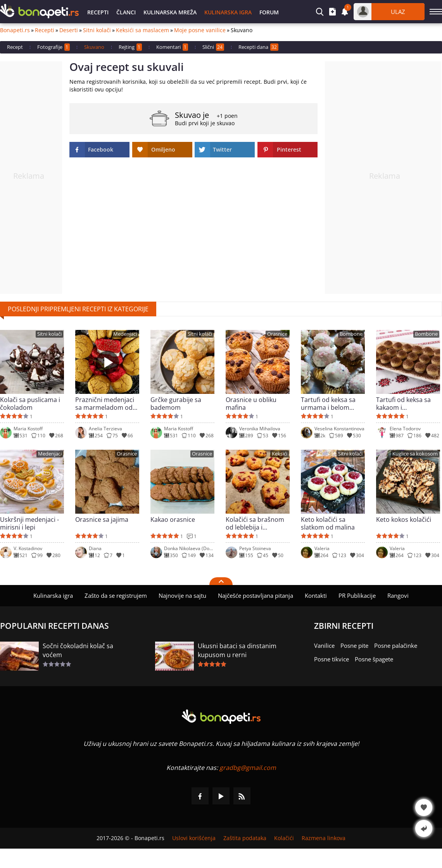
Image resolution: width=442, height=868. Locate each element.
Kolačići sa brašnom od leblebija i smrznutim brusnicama (255, 523)
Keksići (280, 454)
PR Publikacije (357, 595)
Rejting (130, 47)
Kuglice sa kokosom (415, 454)
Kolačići (284, 838)
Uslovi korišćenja (194, 838)
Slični (213, 47)
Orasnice (277, 334)
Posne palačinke (396, 645)
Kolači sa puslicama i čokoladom (30, 404)
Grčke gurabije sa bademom (176, 404)
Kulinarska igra (228, 12)
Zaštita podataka (245, 838)
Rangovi (398, 595)
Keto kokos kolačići (404, 520)
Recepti (98, 12)
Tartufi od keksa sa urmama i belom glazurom (328, 404)
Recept (15, 47)
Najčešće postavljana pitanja (256, 595)
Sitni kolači (97, 30)
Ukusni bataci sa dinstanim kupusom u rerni (237, 650)
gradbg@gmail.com (248, 768)
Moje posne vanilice (200, 30)
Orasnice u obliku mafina (251, 404)
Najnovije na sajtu (182, 595)
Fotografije (54, 47)
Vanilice (324, 645)
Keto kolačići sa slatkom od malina (328, 523)
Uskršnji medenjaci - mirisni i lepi (29, 523)
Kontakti (316, 595)
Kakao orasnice (173, 520)
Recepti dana (258, 47)
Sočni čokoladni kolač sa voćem (78, 650)
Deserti (69, 30)
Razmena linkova (324, 838)
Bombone (351, 334)
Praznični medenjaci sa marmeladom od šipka (105, 404)
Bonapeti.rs (15, 30)
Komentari (172, 47)
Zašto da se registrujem (116, 595)
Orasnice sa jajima (102, 520)
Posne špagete (374, 659)
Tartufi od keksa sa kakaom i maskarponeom (403, 404)
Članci (126, 12)
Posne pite (354, 645)
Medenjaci (125, 334)
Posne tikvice (331, 659)
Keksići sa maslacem (142, 30)
